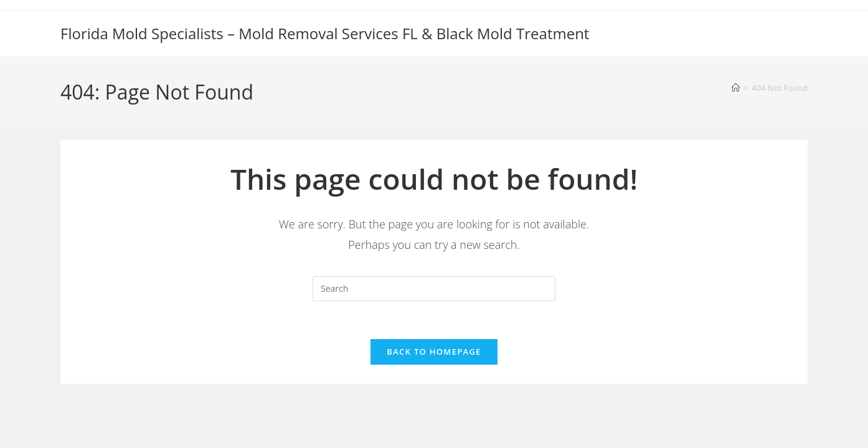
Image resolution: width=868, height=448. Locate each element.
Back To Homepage (434, 352)
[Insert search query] (434, 289)
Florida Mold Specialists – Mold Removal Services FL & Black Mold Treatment (325, 33)
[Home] (736, 88)
